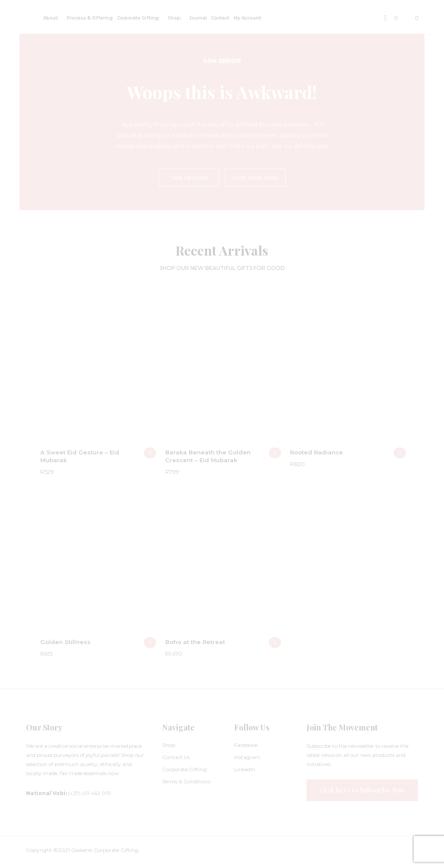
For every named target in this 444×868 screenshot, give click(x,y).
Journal (198, 18)
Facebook (246, 745)
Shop (174, 18)
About (50, 18)
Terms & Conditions (186, 781)
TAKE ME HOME (189, 178)
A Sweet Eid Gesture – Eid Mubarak (80, 456)
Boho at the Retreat (195, 642)
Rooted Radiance (317, 452)
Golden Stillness (65, 642)
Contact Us (176, 757)
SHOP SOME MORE (255, 178)
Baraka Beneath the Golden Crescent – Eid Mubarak (208, 456)
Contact (220, 18)
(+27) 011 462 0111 (68, 793)
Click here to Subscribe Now (362, 790)
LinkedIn (245, 769)
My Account (247, 18)
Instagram (247, 757)
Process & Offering (90, 18)
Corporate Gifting (138, 18)
